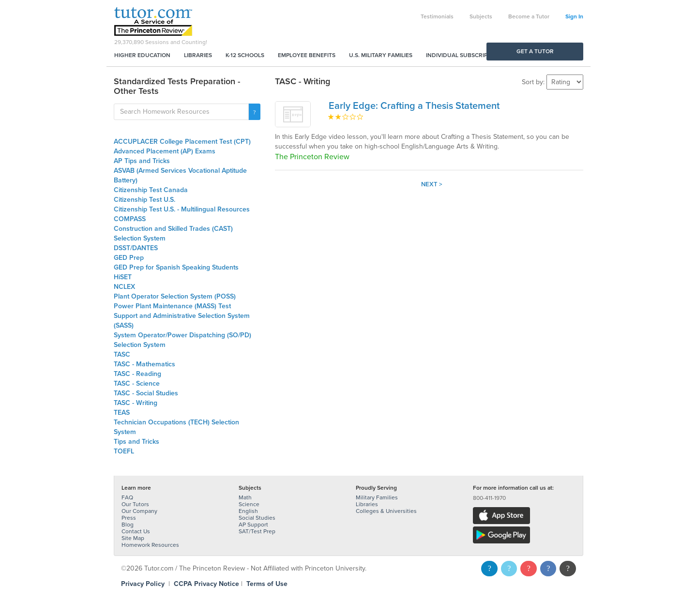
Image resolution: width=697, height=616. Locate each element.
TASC (122, 354)
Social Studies (257, 518)
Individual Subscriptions (465, 55)
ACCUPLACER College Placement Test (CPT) (182, 142)
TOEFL (124, 451)
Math (245, 497)
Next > (432, 184)
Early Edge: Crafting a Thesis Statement (414, 106)
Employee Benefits (307, 55)
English (248, 511)
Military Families (377, 497)
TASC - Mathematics (144, 364)
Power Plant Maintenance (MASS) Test (172, 306)
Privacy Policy (143, 584)
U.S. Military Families (381, 55)
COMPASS (130, 219)
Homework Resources (150, 545)
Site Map (133, 538)
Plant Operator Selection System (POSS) (175, 296)
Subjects (481, 16)
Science (249, 504)
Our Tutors (135, 504)
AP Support (253, 525)
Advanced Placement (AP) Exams (165, 151)
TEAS (122, 413)
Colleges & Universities (386, 511)
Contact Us (136, 531)
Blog (128, 525)
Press (129, 518)
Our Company (139, 511)
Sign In (574, 16)
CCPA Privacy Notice (206, 584)
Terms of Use (267, 584)
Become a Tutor (529, 16)
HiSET (123, 277)
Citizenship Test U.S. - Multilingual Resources (182, 209)
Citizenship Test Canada (151, 190)
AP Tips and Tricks (142, 161)
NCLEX (124, 287)
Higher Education (142, 55)
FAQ (127, 497)
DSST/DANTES (136, 248)
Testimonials (437, 16)
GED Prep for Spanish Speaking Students (176, 267)
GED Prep (129, 258)
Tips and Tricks (136, 442)
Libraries (198, 55)
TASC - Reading (137, 374)
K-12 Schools (245, 55)
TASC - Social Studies (146, 393)
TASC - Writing (136, 403)
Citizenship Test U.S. (144, 200)
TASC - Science (137, 383)
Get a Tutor (535, 51)
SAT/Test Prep (257, 531)
